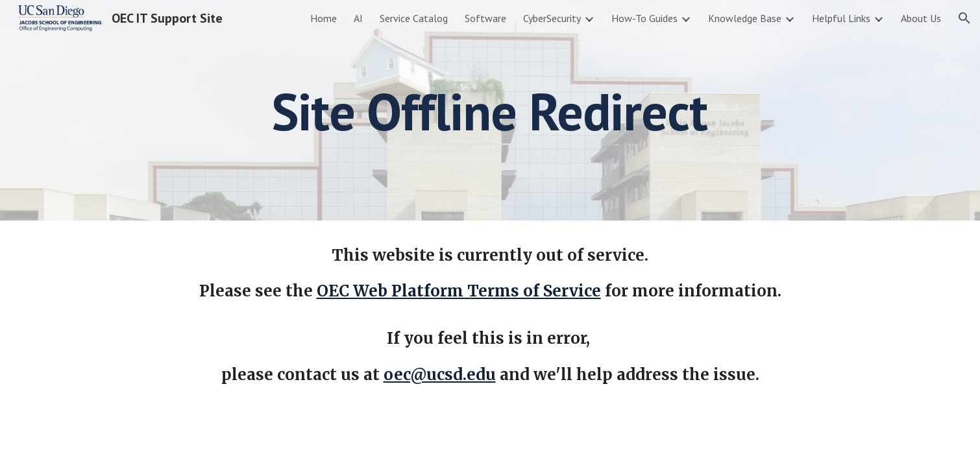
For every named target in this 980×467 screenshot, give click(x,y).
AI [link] (358, 18)
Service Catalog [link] (414, 18)
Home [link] (324, 18)
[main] (490, 110)
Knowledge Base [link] (745, 18)
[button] (964, 18)
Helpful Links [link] (841, 18)
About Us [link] (921, 18)
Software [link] (485, 18)
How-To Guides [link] (644, 18)
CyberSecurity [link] (552, 18)
